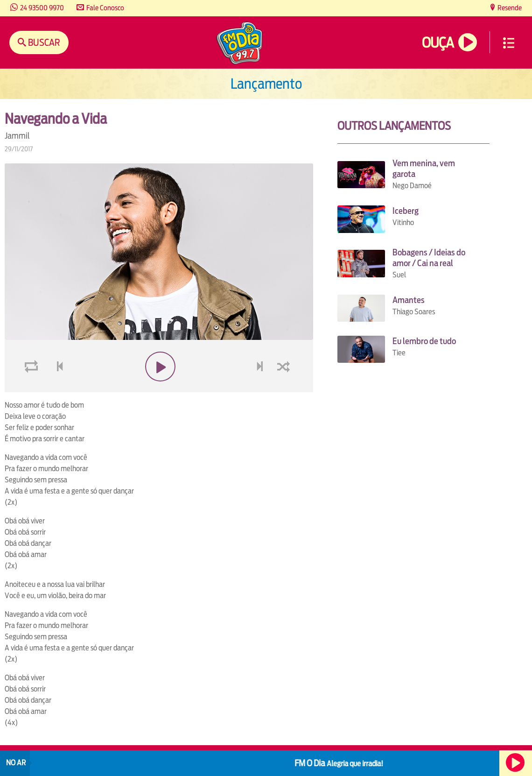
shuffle (285, 389)
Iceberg (406, 211)
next (261, 389)
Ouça (438, 43)
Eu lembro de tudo (424, 341)
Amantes (409, 300)
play (159, 389)
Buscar (43, 42)
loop (33, 389)
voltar (57, 389)
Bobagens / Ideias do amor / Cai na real (429, 258)
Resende (509, 8)
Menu (509, 43)
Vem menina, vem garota (424, 169)
